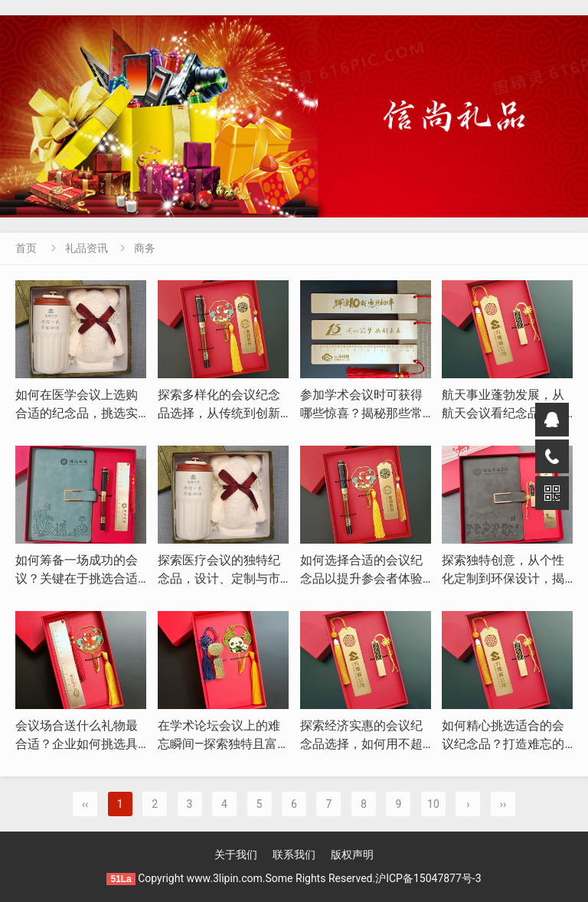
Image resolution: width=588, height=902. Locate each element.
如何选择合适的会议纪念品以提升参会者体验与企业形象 (361, 578)
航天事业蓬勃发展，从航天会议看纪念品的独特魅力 (503, 413)
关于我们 (236, 855)
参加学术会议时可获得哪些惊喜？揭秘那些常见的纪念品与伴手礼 (361, 413)
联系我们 (294, 855)
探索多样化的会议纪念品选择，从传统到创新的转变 (219, 413)
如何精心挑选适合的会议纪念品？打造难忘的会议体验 (503, 744)
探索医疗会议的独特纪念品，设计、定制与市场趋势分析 (219, 578)
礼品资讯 (87, 248)
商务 (145, 248)
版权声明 (352, 855)
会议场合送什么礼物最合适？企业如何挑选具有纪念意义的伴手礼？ (77, 744)
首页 (26, 248)
